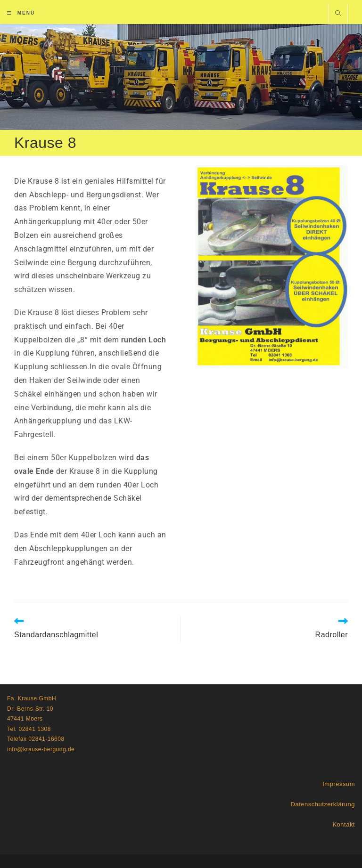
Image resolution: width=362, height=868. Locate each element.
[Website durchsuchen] (338, 14)
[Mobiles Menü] (21, 13)
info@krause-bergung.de (41, 749)
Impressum (339, 784)
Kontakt (344, 824)
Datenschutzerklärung (323, 804)
